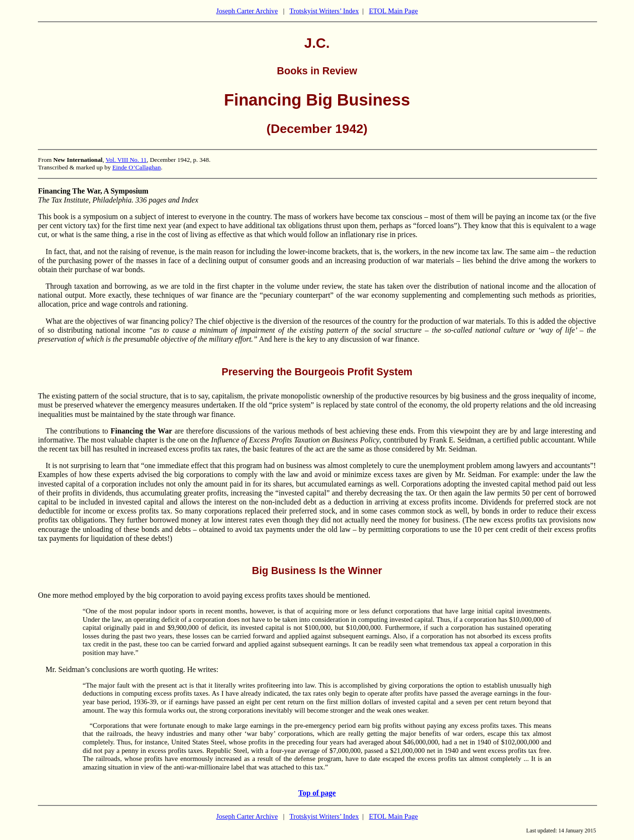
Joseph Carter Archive (247, 11)
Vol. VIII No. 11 (126, 160)
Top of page (317, 793)
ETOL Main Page (393, 11)
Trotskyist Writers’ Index (324, 11)
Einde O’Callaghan (137, 167)
